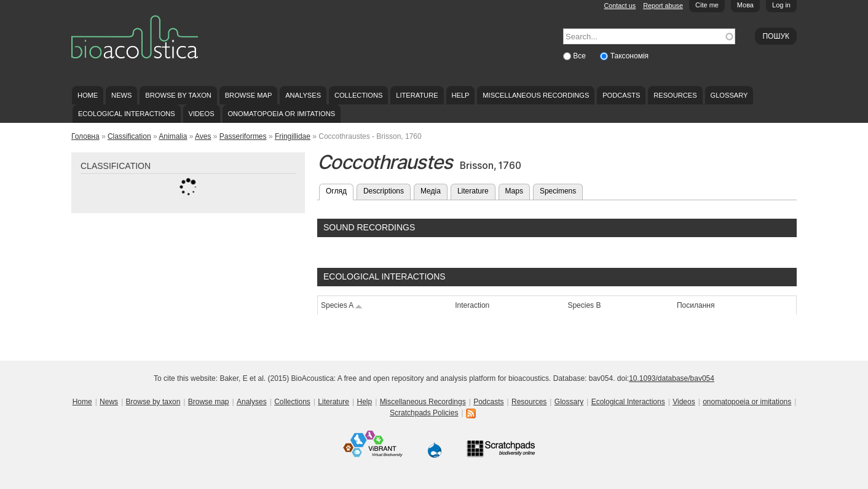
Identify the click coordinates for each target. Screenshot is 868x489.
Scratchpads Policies (424, 413)
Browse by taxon (178, 95)
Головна (85, 136)
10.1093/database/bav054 (672, 378)
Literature (417, 95)
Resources (675, 95)
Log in (781, 5)
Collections (359, 95)
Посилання (696, 305)
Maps (514, 191)
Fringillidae (293, 136)
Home (88, 95)
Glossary (729, 95)
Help (460, 95)
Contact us (620, 6)
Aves (203, 136)
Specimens (558, 191)
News (121, 95)
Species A (342, 305)
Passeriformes (243, 136)
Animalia (173, 136)
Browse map (249, 95)
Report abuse (663, 6)
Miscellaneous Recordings (536, 95)
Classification (129, 136)
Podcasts (621, 95)
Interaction (472, 305)
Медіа (431, 191)
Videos (202, 114)
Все (580, 56)
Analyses (303, 95)
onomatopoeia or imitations (281, 114)
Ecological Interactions (127, 114)
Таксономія (629, 56)
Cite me (707, 5)
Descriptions (384, 191)
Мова (745, 5)
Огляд (340, 190)
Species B (584, 305)
